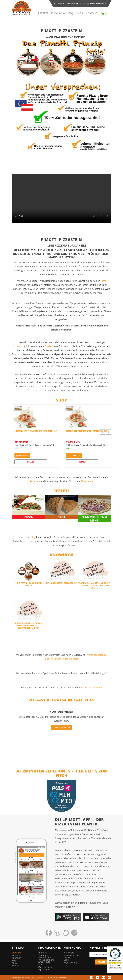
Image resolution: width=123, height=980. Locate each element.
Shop (80, 13)
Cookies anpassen (61, 728)
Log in (67, 960)
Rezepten (35, 481)
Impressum (43, 970)
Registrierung (96, 3)
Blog (33, 537)
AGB (40, 964)
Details (31, 462)
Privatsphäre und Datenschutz (46, 961)
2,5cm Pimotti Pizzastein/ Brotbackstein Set (36, 431)
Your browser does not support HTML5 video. (61, 198)
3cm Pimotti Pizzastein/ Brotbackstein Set (86, 431)
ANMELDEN (103, 962)
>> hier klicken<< (93, 688)
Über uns (42, 953)
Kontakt (92, 13)
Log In (81, 3)
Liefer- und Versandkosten (45, 956)
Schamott (18, 346)
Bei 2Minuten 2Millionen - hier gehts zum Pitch (62, 773)
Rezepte (43, 13)
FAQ (71, 13)
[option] (36, 436)
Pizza (104, 281)
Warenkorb (69, 953)
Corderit (49, 346)
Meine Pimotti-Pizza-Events (73, 956)
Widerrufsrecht (45, 967)
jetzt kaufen (22, 455)
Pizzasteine (87, 481)
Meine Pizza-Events (64, 3)
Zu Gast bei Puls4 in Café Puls (62, 700)
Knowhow (58, 13)
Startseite (17, 953)
